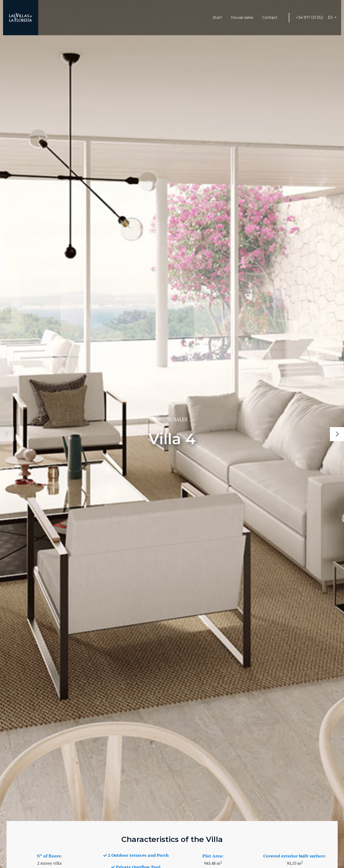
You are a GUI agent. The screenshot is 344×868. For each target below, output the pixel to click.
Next (337, 434)
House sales (242, 18)
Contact (270, 18)
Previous (7, 434)
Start (220, 17)
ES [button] (331, 18)
